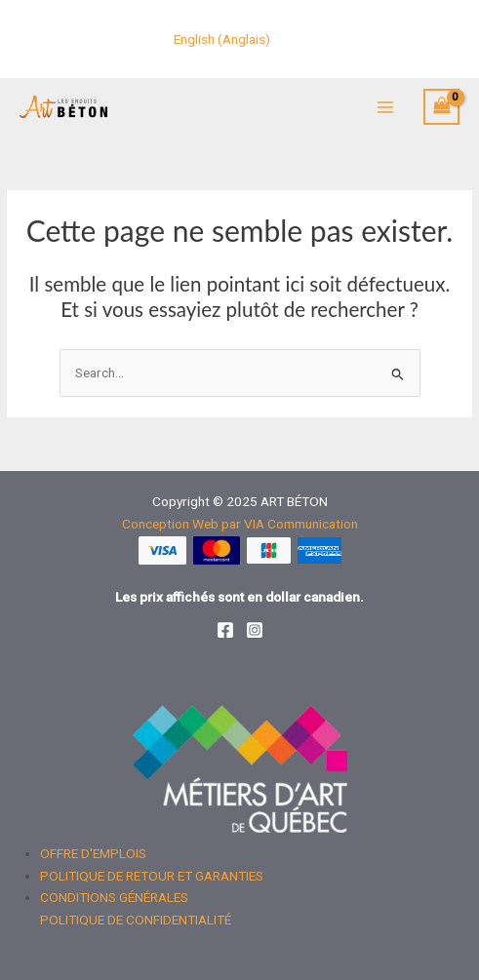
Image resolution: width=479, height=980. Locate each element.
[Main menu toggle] (385, 107)
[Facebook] (225, 630)
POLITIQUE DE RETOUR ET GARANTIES (152, 876)
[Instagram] (255, 630)
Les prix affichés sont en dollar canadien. (239, 597)
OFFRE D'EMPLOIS (93, 853)
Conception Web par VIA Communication (240, 524)
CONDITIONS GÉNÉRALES (114, 897)
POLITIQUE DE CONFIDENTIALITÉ (136, 920)
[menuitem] (222, 39)
